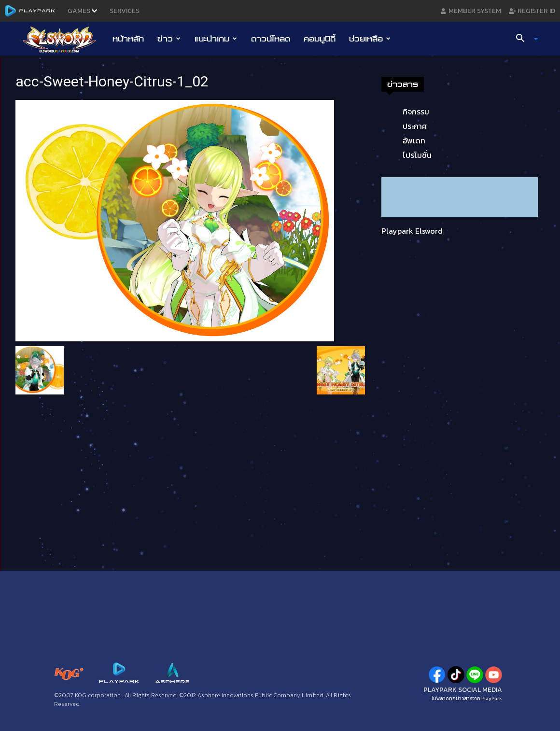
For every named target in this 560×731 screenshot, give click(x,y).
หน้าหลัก (128, 39)
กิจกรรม (416, 112)
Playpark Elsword (412, 231)
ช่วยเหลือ (370, 39)
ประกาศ (415, 126)
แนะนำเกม (216, 39)
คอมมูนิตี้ (320, 39)
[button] (523, 39)
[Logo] (64, 39)
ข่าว (169, 39)
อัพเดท (414, 141)
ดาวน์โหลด (271, 39)
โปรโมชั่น (417, 155)
